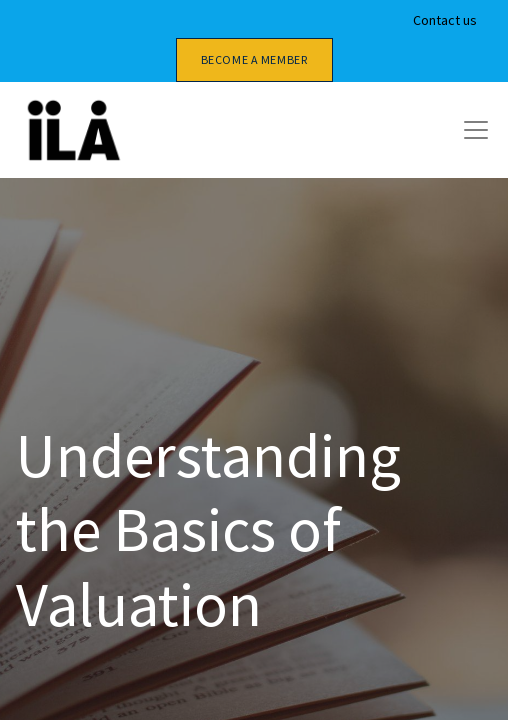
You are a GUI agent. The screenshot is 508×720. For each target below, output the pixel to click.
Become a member (254, 59)
